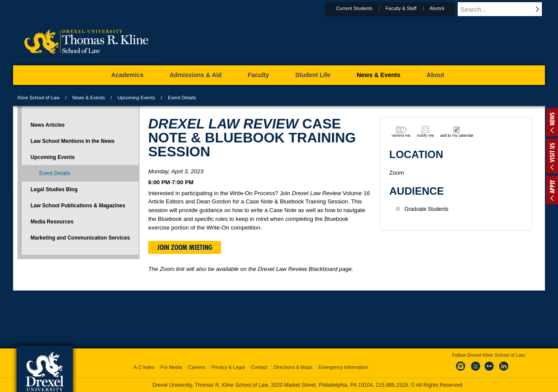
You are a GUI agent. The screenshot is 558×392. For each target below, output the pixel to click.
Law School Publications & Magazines (78, 206)
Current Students (362, 8)
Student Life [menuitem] (313, 75)
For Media (171, 367)
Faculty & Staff (409, 8)
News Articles (48, 125)
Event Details (55, 173)
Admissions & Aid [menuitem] (196, 75)
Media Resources (52, 222)
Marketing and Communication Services (80, 238)
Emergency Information (344, 367)
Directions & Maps (293, 367)
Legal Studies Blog (54, 189)
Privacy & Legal (228, 367)
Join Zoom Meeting (185, 247)
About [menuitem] (436, 75)
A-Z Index (144, 367)
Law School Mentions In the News (73, 141)
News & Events (89, 98)
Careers (197, 367)
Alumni (445, 8)
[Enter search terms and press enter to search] (505, 9)
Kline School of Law (39, 98)
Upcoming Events (136, 98)
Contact (259, 367)
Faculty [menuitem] (258, 75)
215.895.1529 (392, 385)
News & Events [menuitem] (378, 75)
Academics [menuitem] (127, 75)
